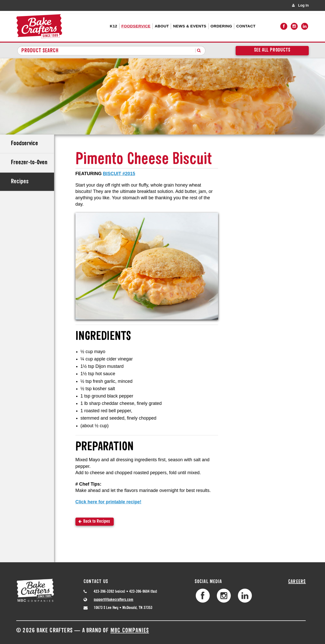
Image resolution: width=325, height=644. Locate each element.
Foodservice (136, 26)
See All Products (272, 50)
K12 (114, 26)
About (162, 26)
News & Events (190, 26)
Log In (303, 5)
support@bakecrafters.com (113, 600)
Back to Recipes (97, 522)
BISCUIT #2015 (119, 174)
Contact (246, 26)
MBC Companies (130, 631)
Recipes (20, 182)
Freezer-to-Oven (29, 163)
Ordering (221, 26)
